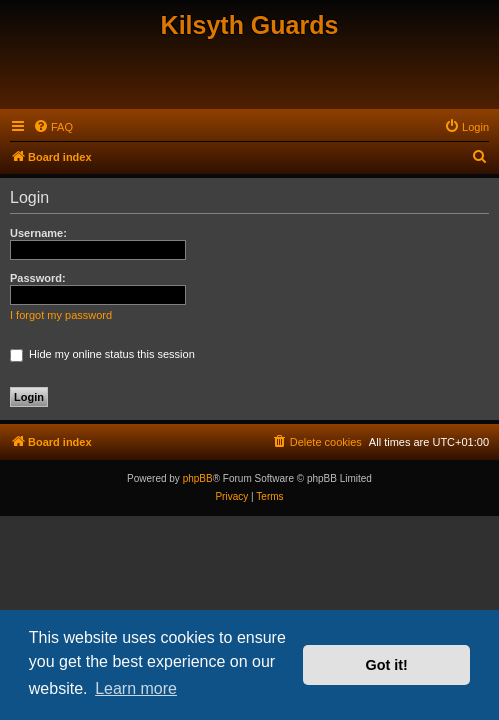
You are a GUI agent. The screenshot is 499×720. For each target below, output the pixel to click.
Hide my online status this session (102, 354)
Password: (38, 278)
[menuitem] (53, 127)
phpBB (198, 478)
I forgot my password (61, 315)
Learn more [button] (136, 688)
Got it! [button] (387, 665)
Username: (38, 233)
